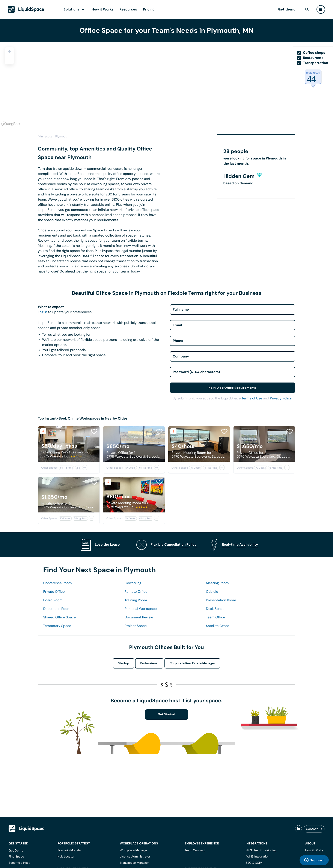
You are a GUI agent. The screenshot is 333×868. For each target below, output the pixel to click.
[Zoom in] (9, 51)
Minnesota (45, 137)
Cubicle (212, 592)
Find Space (16, 857)
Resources (128, 9)
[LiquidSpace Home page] (26, 9)
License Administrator (135, 857)
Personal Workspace (141, 609)
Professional (149, 663)
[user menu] (321, 9)
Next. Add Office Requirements (232, 388)
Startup (124, 663)
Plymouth (62, 137)
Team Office (216, 617)
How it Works (102, 9)
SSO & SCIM (254, 863)
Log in (43, 312)
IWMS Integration (258, 857)
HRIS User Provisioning (261, 850)
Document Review (139, 617)
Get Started (166, 715)
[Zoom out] (9, 60)
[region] (166, 85)
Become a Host (19, 863)
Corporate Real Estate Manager (192, 663)
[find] (307, 9)
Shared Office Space (60, 617)
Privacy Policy (281, 398)
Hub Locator (66, 857)
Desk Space (215, 609)
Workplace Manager (134, 850)
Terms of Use (252, 398)
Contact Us (314, 829)
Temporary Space (57, 626)
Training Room (136, 600)
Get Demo (16, 850)
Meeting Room (217, 583)
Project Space (136, 626)
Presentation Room (221, 600)
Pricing (149, 9)
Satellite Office (218, 626)
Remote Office (136, 592)
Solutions (72, 9)
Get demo (287, 9)
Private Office (54, 592)
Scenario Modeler (70, 850)
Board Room (53, 600)
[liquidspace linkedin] (298, 829)
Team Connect (195, 850)
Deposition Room (57, 609)
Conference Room (58, 583)
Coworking (133, 583)
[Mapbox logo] (11, 124)
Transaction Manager (134, 863)
